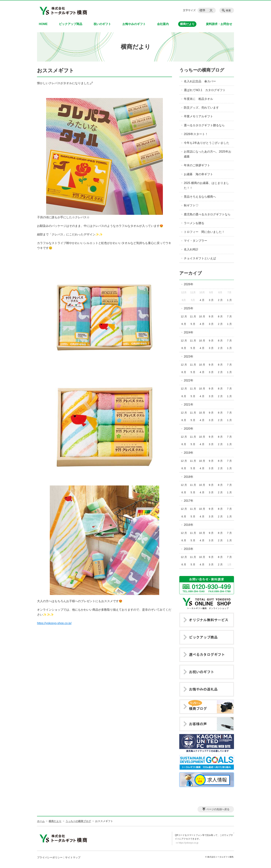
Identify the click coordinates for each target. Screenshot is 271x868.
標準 (202, 10)
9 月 (211, 316)
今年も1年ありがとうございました (207, 143)
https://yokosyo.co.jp (188, 843)
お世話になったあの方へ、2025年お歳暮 (208, 154)
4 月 (202, 300)
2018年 (189, 477)
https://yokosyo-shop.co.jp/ (54, 623)
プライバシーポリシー (50, 857)
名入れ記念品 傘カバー (200, 81)
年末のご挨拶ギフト (197, 165)
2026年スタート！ (196, 134)
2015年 (189, 549)
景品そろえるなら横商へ (200, 197)
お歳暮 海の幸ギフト (198, 174)
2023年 (189, 357)
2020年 (189, 429)
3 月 (211, 300)
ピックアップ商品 (71, 24)
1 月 (229, 300)
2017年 (189, 501)
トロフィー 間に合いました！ (204, 232)
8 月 (220, 316)
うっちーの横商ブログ (202, 70)
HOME (43, 24)
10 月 (202, 316)
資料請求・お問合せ (219, 24)
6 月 (184, 324)
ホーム (41, 821)
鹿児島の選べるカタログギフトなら (207, 214)
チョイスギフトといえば (200, 258)
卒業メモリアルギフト (198, 116)
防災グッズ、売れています (201, 108)
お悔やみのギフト (134, 24)
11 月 (193, 316)
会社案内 (163, 24)
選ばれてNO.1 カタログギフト (205, 90)
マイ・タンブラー (197, 241)
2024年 (189, 332)
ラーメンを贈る (194, 223)
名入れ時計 (191, 249)
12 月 (184, 316)
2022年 (189, 380)
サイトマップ (73, 857)
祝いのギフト (102, 24)
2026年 (189, 284)
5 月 (193, 324)
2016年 (189, 525)
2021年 (189, 405)
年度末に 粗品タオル (198, 99)
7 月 (229, 316)
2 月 (220, 300)
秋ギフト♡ (191, 205)
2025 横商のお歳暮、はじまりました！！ (206, 185)
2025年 (189, 308)
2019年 (189, 453)
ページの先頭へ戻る (218, 809)
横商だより (187, 24)
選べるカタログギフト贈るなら (204, 125)
